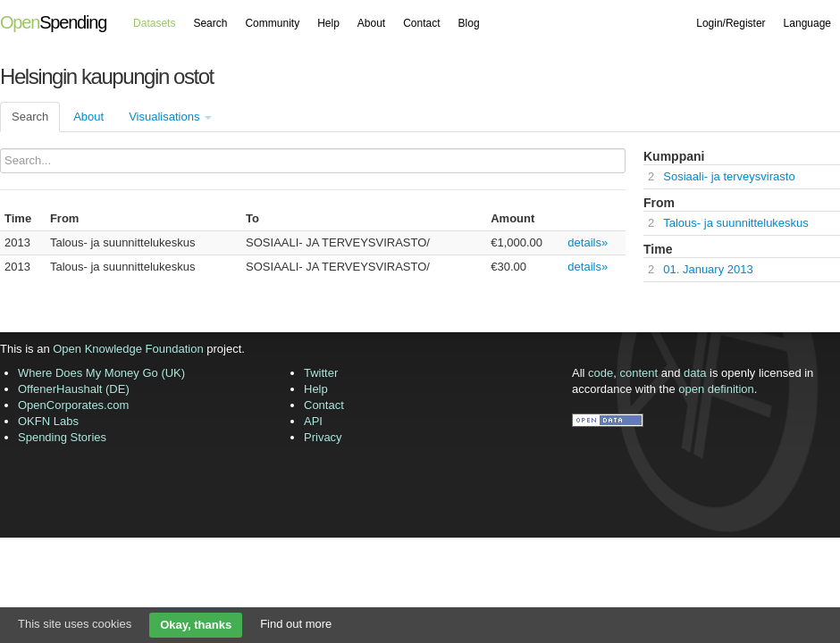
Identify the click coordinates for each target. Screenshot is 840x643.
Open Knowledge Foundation (128, 349)
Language (807, 23)
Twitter (321, 373)
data (695, 373)
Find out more (296, 624)
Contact (421, 23)
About (371, 23)
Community (272, 23)
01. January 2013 (708, 269)
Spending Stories (62, 437)
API (313, 421)
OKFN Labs (48, 421)
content (639, 373)
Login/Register (731, 23)
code (601, 373)
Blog (469, 23)
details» (588, 242)
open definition (716, 389)
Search (210, 23)
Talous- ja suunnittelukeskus (736, 223)
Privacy (323, 437)
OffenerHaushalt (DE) (74, 389)
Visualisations (170, 117)
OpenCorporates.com (73, 405)
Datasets (154, 23)
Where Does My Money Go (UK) (101, 373)
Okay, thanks (196, 625)
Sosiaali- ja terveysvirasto (729, 176)
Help (328, 23)
